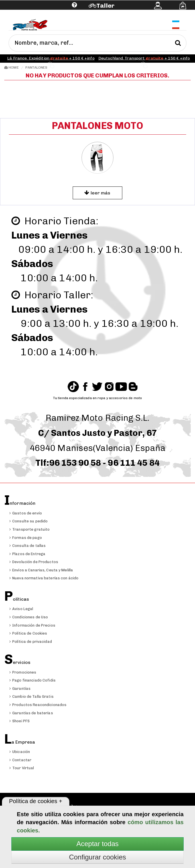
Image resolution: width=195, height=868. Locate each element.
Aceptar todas (97, 844)
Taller (105, 6)
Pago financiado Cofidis (32, 680)
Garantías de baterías (31, 713)
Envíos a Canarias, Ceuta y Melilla (41, 570)
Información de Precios (32, 625)
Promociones (23, 672)
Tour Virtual (22, 768)
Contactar (20, 760)
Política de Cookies (28, 633)
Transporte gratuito (30, 529)
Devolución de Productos (34, 562)
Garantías (20, 689)
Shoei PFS (20, 721)
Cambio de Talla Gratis (32, 696)
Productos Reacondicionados (38, 705)
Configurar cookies (97, 857)
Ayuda (39, 14)
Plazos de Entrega (27, 554)
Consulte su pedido (29, 521)
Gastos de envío (26, 513)
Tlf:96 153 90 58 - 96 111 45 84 (97, 463)
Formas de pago (26, 538)
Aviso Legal (21, 609)
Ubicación (20, 752)
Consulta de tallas (28, 546)
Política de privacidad (31, 642)
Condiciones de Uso (29, 617)
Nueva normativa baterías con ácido (44, 578)
